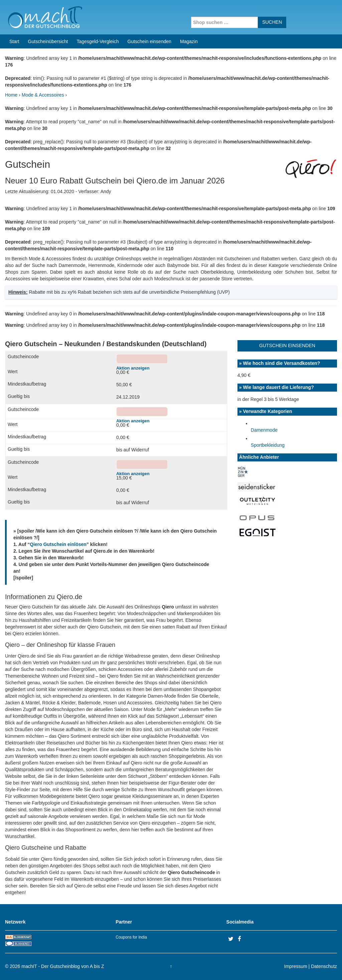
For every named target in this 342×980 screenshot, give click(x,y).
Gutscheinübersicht (48, 41)
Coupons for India (131, 937)
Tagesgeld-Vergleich (98, 41)
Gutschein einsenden (150, 41)
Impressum (296, 966)
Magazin (189, 41)
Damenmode (264, 430)
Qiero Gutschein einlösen (58, 544)
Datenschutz (324, 966)
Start (14, 41)
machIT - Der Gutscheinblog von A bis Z (63, 966)
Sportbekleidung (268, 445)
